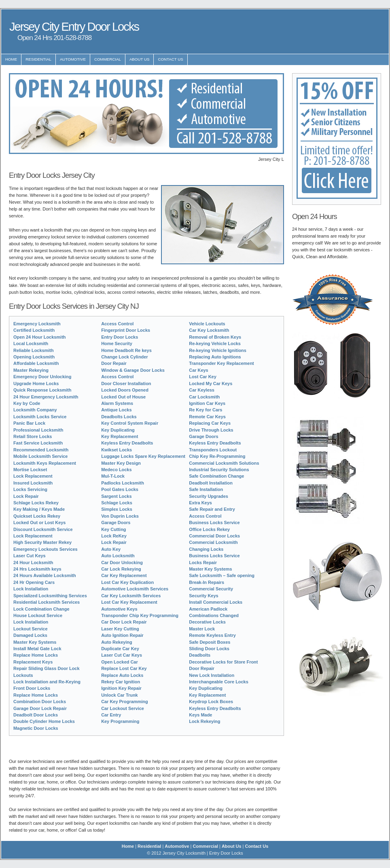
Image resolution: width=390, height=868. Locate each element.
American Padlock (208, 609)
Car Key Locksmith (209, 330)
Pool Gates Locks (120, 489)
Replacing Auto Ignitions (215, 357)
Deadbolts (200, 655)
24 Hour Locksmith (33, 563)
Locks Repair (203, 563)
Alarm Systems (117, 403)
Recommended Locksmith (41, 450)
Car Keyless (202, 390)
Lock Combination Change (41, 609)
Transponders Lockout (213, 450)
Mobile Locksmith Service (40, 456)
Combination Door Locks (40, 702)
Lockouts (23, 675)
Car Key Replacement (124, 575)
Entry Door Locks (120, 337)
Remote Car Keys (207, 417)
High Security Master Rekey (42, 542)
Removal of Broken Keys (215, 337)
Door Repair (114, 363)
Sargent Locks (116, 496)
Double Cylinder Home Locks (44, 721)
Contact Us (170, 59)
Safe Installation (206, 489)
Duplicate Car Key (120, 649)
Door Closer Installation (126, 383)
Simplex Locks (117, 509)
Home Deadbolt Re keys (126, 350)
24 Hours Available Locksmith (45, 575)
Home (11, 59)
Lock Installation (31, 589)
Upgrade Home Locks (36, 383)
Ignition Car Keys (207, 403)
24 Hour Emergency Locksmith (46, 397)
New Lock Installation (212, 675)
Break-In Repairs (207, 582)
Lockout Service (31, 629)
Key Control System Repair (130, 423)
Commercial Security (211, 589)
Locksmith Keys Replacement (45, 463)
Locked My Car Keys (211, 383)
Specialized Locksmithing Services (50, 596)
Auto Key (111, 549)
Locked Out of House (123, 397)
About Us (140, 59)
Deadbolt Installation (211, 483)
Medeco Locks (116, 470)
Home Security (117, 343)
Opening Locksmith (34, 357)
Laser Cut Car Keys (122, 655)
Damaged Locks (30, 635)
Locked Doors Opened (125, 390)
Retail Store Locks (33, 436)
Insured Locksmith (33, 483)
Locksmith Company (35, 410)
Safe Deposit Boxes (210, 642)
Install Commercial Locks (216, 602)
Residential (38, 59)
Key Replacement (120, 436)
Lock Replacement (33, 476)
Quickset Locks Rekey (37, 516)
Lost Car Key (202, 377)
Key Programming (120, 721)
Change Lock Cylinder (124, 357)
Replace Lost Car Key (124, 668)
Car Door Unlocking (122, 563)
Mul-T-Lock (113, 476)
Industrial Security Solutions (219, 470)
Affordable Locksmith (36, 363)
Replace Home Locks (36, 655)
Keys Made (200, 715)
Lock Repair (26, 496)
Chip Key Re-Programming (217, 456)
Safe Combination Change (216, 476)
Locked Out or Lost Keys (39, 522)
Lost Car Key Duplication (127, 582)
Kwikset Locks (117, 450)
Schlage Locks (117, 503)
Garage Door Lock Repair (40, 708)
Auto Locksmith (118, 556)
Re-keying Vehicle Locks (215, 343)
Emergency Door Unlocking (42, 377)
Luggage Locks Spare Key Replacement (143, 456)
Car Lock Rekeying (121, 569)
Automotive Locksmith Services (135, 589)
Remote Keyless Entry (212, 635)
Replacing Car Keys (210, 423)
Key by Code (27, 403)
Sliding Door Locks (209, 649)
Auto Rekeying (117, 642)
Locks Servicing (30, 489)
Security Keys (203, 596)
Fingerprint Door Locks (126, 330)
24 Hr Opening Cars (34, 582)
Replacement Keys (33, 662)
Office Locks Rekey (209, 529)
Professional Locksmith (38, 430)
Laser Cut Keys (30, 556)
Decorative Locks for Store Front (223, 662)
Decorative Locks (207, 622)
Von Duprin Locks (120, 516)
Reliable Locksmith (34, 350)
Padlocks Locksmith (123, 483)
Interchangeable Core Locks (219, 682)
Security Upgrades (209, 496)
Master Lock (202, 629)
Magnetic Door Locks (36, 728)
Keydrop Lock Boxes (211, 702)
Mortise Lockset (30, 470)
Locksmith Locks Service (40, 417)
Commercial (108, 59)
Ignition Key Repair (121, 688)
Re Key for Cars (206, 410)
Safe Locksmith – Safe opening (222, 575)
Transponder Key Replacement (221, 363)
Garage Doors (116, 522)
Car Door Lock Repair (124, 622)
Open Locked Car (120, 662)
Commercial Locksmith (213, 542)
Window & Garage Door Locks (133, 370)
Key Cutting (113, 529)
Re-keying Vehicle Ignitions (218, 350)
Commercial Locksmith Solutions (224, 463)
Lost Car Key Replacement (129, 602)
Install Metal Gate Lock (37, 649)
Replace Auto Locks (122, 675)
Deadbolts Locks (119, 417)
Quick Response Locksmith (42, 390)
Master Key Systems (35, 642)
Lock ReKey (114, 536)
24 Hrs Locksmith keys (37, 569)
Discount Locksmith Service (43, 529)
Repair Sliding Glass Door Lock (47, 668)
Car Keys (198, 370)
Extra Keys (200, 503)
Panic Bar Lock (29, 423)
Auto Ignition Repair (122, 635)
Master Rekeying (31, 370)
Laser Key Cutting (120, 629)
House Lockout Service (38, 615)
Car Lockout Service (123, 708)
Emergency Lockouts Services (46, 549)
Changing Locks (206, 549)
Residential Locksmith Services (47, 602)
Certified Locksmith (34, 330)
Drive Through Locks (211, 430)
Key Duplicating (118, 430)
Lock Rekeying (205, 721)
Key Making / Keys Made (39, 509)
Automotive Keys (119, 609)
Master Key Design (121, 463)
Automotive (73, 59)
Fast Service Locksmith (38, 443)
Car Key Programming (125, 702)
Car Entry (111, 715)
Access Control (117, 324)
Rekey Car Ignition (121, 682)
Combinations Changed (214, 615)
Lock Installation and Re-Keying (47, 682)
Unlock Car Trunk (120, 695)
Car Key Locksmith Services (131, 596)
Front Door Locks (32, 688)
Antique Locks (116, 410)
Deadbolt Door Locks (36, 715)
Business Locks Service (214, 522)
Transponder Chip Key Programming (140, 615)
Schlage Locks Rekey (36, 503)
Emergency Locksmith (37, 324)
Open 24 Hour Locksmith (39, 337)
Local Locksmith (31, 343)
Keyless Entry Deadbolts (127, 443)
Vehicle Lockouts (207, 324)
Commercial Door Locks (214, 536)
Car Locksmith (204, 397)
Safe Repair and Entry (212, 509)
